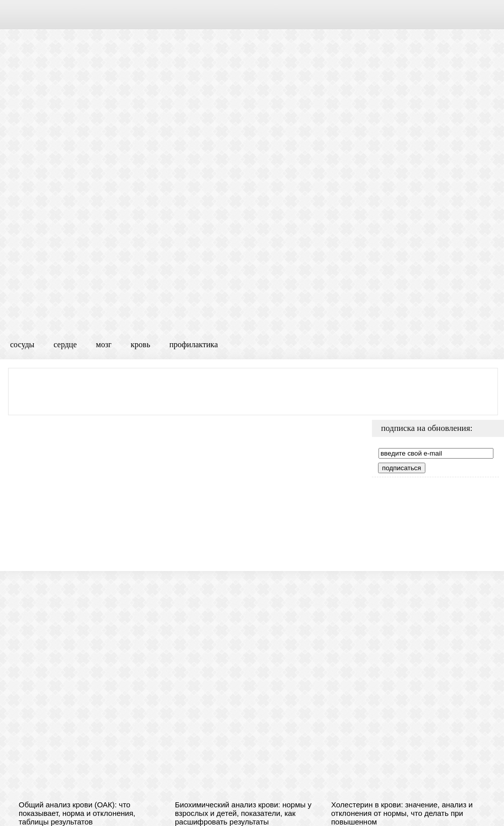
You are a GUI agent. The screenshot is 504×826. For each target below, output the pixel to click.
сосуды (22, 344)
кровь (140, 344)
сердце (65, 344)
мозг (104, 344)
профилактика (194, 344)
